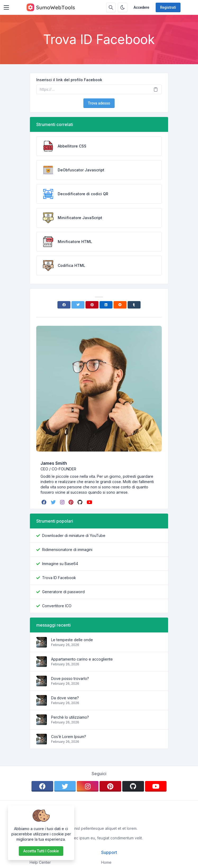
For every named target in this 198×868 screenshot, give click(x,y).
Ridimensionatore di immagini (67, 550)
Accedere (141, 7)
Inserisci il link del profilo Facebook (69, 80)
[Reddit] (120, 305)
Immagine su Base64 (60, 564)
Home (106, 862)
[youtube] (90, 502)
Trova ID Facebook (59, 578)
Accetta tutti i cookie (41, 851)
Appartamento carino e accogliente (82, 659)
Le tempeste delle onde (72, 640)
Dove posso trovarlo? (70, 678)
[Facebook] (64, 305)
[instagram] (63, 502)
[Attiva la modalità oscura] (123, 7)
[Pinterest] (92, 305)
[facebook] (45, 502)
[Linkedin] (106, 305)
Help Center (40, 862)
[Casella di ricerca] (111, 7)
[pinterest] (71, 502)
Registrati (168, 7)
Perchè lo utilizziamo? (70, 717)
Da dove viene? (65, 698)
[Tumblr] (134, 305)
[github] (80, 502)
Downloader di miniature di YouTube (74, 535)
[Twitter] (78, 305)
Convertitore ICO (57, 606)
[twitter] (54, 502)
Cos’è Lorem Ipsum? (69, 737)
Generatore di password (63, 592)
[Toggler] (6, 7)
